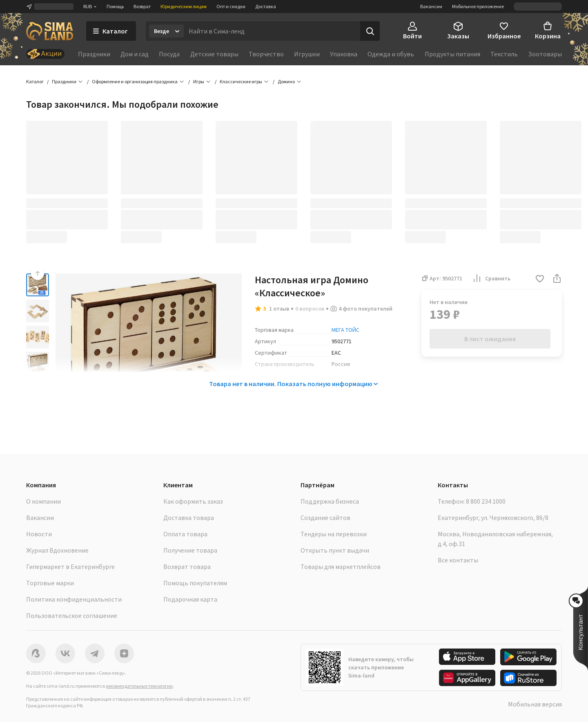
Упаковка (344, 54)
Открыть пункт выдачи (335, 550)
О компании (43, 501)
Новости (39, 534)
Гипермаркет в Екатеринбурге (70, 566)
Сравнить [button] (491, 278)
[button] (540, 279)
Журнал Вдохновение (57, 550)
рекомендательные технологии (139, 686)
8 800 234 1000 (486, 501)
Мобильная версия (535, 704)
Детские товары (214, 54)
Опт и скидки (231, 6)
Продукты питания (452, 54)
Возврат (142, 6)
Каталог (35, 81)
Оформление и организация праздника (135, 81)
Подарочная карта (190, 599)
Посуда (169, 54)
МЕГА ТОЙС (345, 330)
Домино (286, 81)
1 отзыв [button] (279, 309)
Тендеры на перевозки (334, 534)
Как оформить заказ (193, 501)
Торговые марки (50, 583)
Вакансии (431, 6)
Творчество (266, 54)
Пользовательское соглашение (72, 615)
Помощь (115, 6)
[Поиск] (370, 31)
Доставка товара (189, 518)
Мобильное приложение (478, 6)
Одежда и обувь (391, 54)
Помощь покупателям (195, 583)
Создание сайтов (325, 518)
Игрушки (307, 54)
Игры (199, 81)
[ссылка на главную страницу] (50, 31)
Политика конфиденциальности (74, 599)
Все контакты (458, 560)
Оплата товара (185, 534)
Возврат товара (187, 566)
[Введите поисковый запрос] (272, 31)
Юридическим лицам (184, 6)
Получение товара (190, 550)
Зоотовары (545, 54)
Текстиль (504, 54)
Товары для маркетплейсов (341, 566)
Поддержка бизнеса (330, 501)
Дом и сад (135, 54)
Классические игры (241, 81)
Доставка (266, 6)
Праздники (94, 54)
